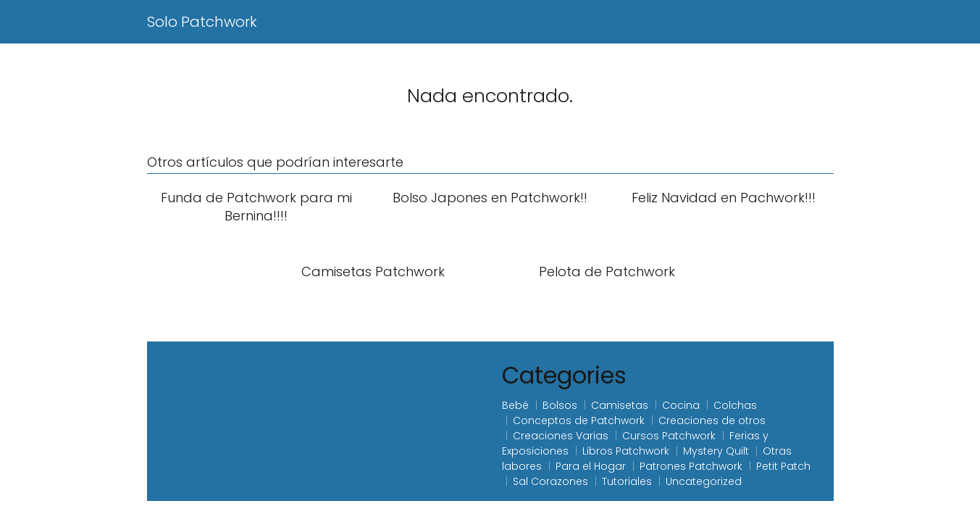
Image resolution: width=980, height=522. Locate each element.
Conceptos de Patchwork (579, 420)
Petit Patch (783, 466)
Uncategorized (704, 481)
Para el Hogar (591, 466)
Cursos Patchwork (669, 436)
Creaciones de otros (712, 420)
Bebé (515, 405)
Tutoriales (627, 481)
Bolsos (560, 405)
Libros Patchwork (626, 451)
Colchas (735, 405)
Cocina (681, 405)
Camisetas (620, 405)
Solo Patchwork (202, 22)
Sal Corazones (550, 481)
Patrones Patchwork (691, 466)
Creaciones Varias (561, 436)
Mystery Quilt (716, 451)
